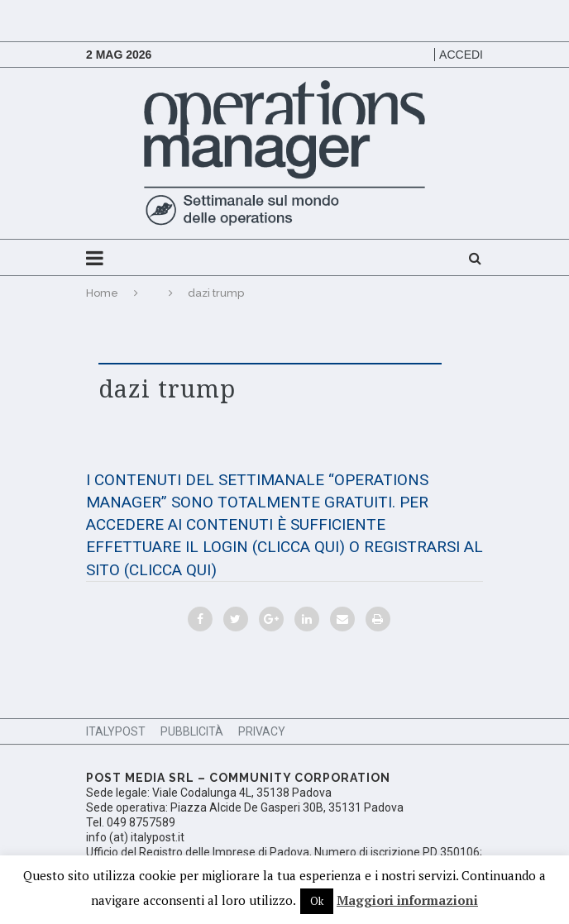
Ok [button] (317, 901)
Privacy (262, 731)
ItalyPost (116, 731)
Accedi (461, 55)
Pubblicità (192, 731)
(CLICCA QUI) (299, 547)
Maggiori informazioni (407, 900)
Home (102, 293)
